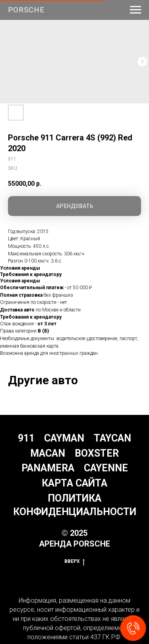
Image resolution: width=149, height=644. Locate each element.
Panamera (48, 468)
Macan (48, 453)
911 (26, 438)
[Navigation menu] (135, 10)
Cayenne (106, 468)
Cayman (64, 438)
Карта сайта (74, 483)
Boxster (97, 453)
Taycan (112, 438)
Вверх (74, 561)
